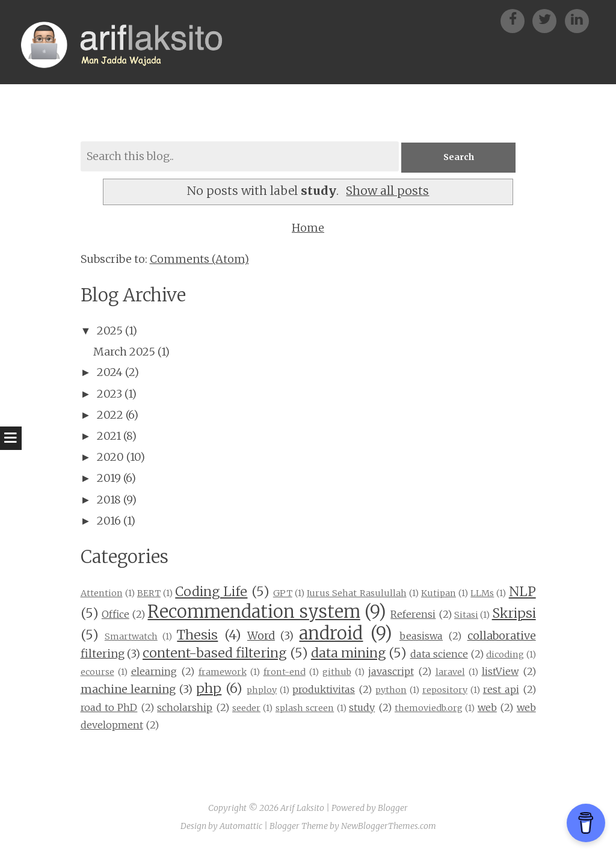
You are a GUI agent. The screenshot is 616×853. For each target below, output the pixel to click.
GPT (283, 593)
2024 (110, 372)
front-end (285, 672)
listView (500, 671)
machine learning (128, 689)
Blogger (393, 808)
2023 (109, 394)
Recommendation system (254, 612)
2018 (109, 500)
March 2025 (124, 352)
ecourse (97, 672)
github (337, 672)
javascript (391, 671)
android (331, 633)
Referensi (413, 614)
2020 (110, 457)
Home (308, 228)
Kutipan (439, 593)
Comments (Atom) (199, 259)
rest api (501, 689)
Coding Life (211, 592)
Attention (102, 593)
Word (261, 636)
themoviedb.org (429, 708)
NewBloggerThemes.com (389, 826)
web (487, 707)
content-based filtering (214, 653)
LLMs (482, 593)
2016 (109, 521)
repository (445, 690)
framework (223, 672)
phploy (262, 690)
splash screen (305, 708)
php (209, 688)
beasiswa (421, 636)
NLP (522, 592)
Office (115, 614)
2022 (110, 415)
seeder (246, 708)
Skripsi (514, 613)
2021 (109, 436)
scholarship (185, 707)
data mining (348, 653)
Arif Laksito (302, 808)
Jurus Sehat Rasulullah (356, 593)
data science (439, 654)
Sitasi (466, 615)
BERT (149, 593)
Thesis (197, 635)
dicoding (505, 654)
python (391, 690)
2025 (110, 331)
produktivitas (324, 689)
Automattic (241, 826)
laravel (450, 672)
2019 (109, 478)
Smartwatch (131, 636)
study (362, 707)
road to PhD (109, 707)
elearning (154, 671)
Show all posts (387, 191)
